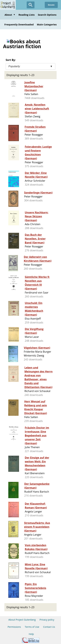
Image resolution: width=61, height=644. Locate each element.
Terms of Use (32, 627)
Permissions (14, 627)
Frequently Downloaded (19, 24)
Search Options (47, 15)
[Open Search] (31, 5)
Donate (51, 5)
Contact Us (49, 627)
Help (31, 634)
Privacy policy (47, 620)
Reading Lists (27, 15)
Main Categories (47, 24)
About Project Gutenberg (22, 620)
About (10, 15)
